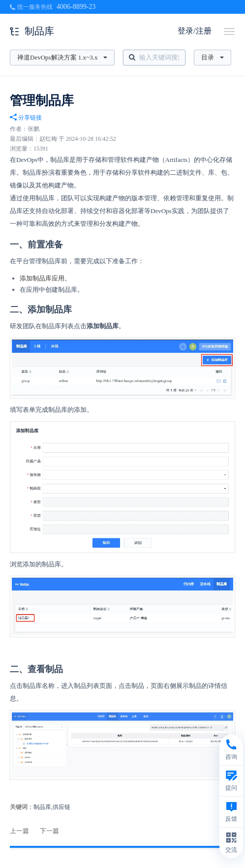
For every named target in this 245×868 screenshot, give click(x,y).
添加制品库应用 (42, 278)
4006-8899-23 (76, 7)
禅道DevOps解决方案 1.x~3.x (62, 57)
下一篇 (49, 831)
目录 (213, 57)
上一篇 (19, 831)
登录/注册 (194, 31)
